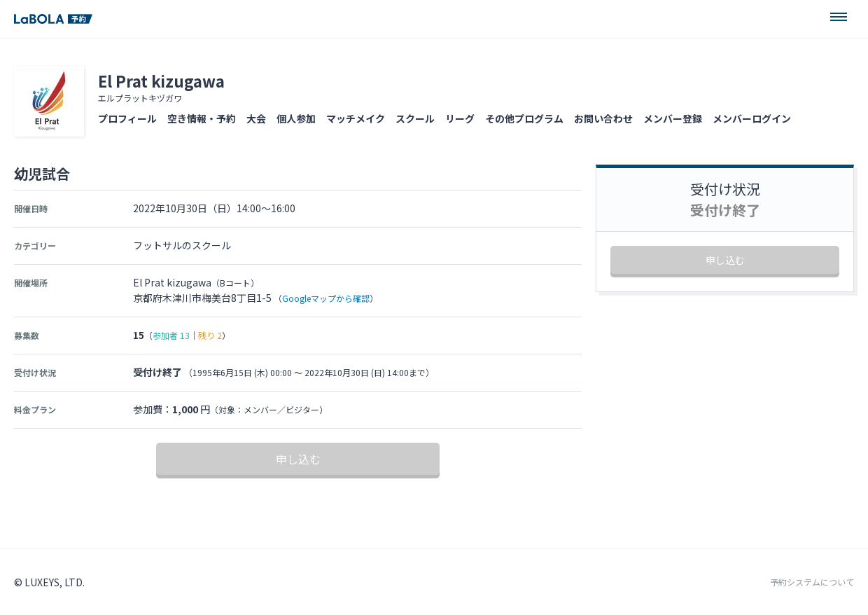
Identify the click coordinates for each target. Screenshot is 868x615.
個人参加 (296, 118)
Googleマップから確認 (326, 298)
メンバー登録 (673, 118)
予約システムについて (812, 582)
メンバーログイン (752, 118)
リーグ (460, 118)
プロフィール (127, 118)
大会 (256, 118)
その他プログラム (524, 118)
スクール (415, 118)
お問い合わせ (603, 118)
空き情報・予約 (202, 118)
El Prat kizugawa (161, 81)
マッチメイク (356, 118)
